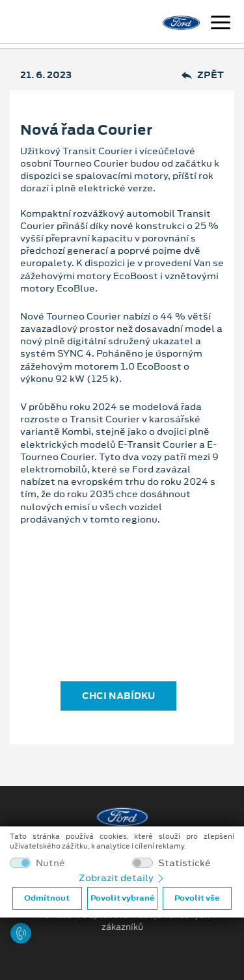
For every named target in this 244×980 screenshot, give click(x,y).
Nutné (50, 863)
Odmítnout (47, 898)
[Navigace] (221, 24)
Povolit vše (197, 898)
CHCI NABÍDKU (118, 696)
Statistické (184, 863)
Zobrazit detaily (122, 878)
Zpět (203, 75)
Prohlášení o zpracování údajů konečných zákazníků (122, 921)
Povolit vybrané (122, 898)
